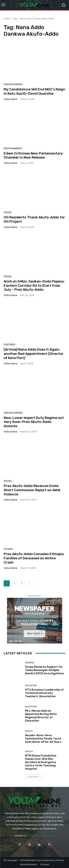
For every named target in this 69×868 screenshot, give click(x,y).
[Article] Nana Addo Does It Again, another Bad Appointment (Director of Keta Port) (34, 354)
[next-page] (29, 583)
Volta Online (10, 99)
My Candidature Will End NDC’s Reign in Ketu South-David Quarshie (34, 91)
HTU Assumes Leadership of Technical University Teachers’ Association (44, 693)
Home (7, 19)
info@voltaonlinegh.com (41, 836)
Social (8, 212)
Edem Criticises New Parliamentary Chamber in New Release (33, 155)
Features (9, 344)
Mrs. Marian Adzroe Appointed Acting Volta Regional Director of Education (41, 716)
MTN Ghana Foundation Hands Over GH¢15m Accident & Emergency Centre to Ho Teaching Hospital (41, 762)
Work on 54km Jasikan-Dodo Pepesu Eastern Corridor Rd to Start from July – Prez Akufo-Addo (34, 286)
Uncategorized (13, 84)
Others (8, 549)
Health (29, 731)
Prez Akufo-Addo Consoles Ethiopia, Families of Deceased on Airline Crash (34, 558)
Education (31, 686)
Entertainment (13, 148)
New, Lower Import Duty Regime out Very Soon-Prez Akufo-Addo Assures (34, 422)
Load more (34, 777)
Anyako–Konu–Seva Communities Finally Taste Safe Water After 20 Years (43, 739)
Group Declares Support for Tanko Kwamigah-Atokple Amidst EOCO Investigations (45, 670)
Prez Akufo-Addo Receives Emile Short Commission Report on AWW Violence (32, 490)
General (30, 663)
